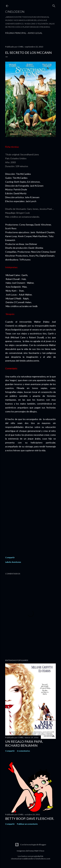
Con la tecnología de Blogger (31, 845)
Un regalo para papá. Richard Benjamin (24, 743)
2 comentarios (23, 751)
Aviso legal (35, 33)
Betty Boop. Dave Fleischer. (30, 818)
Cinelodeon (15, 12)
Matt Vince (39, 851)
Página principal (16, 33)
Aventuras (16, 562)
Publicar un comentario (27, 824)
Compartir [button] (10, 557)
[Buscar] (54, 5)
